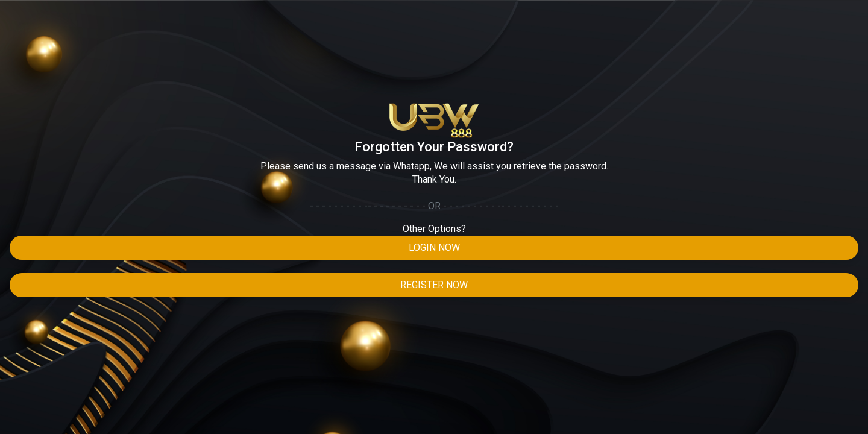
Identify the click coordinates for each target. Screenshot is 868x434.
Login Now (434, 247)
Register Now (434, 285)
